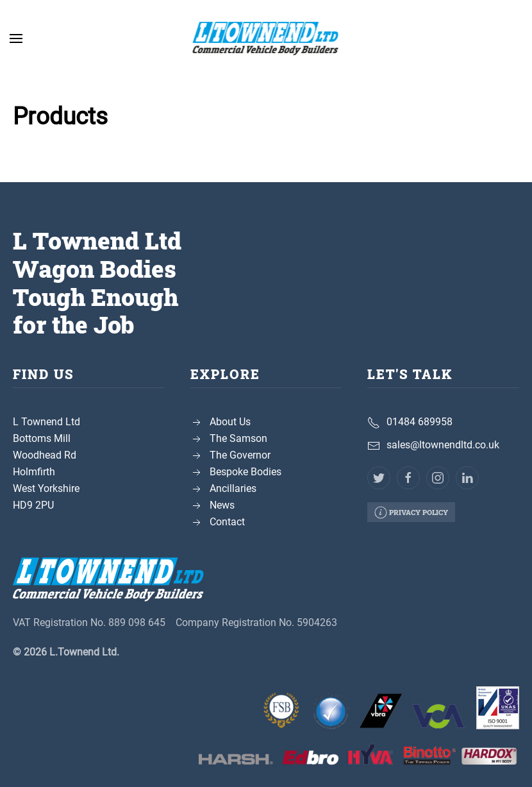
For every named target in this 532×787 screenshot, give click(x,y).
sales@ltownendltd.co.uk (443, 445)
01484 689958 (420, 422)
